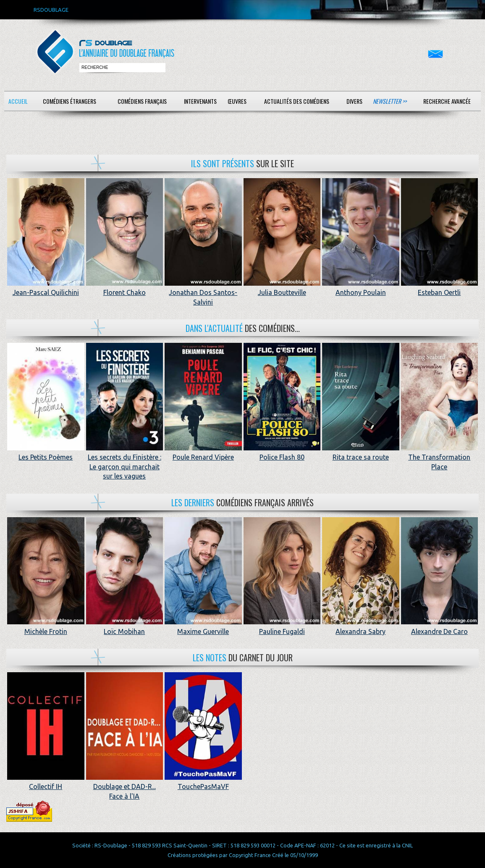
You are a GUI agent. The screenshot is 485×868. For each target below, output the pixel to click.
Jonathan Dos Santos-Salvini (203, 293)
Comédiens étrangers (69, 101)
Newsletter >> (390, 101)
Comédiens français (142, 101)
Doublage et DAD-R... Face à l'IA (125, 787)
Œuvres (237, 101)
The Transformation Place (440, 457)
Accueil (18, 101)
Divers (354, 101)
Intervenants (200, 101)
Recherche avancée (447, 101)
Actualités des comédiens (297, 101)
